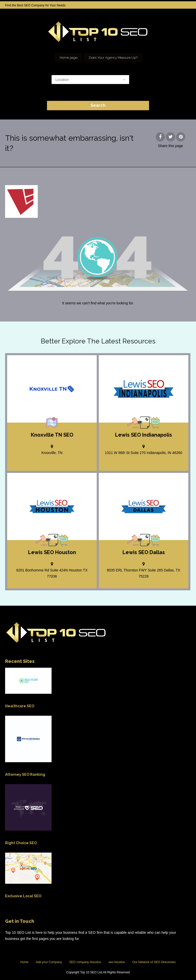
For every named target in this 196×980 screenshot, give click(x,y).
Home (24, 962)
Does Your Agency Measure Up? (113, 58)
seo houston (117, 962)
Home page (69, 58)
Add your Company (49, 962)
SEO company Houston (85, 962)
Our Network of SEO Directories (154, 962)
